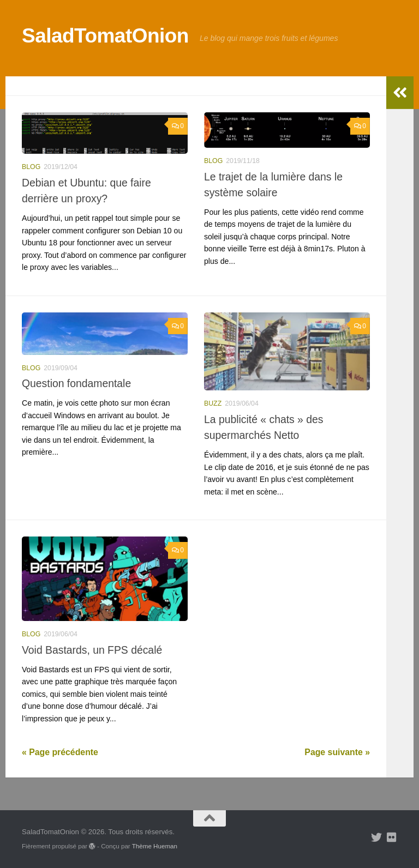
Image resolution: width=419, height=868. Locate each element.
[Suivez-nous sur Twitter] (376, 837)
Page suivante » (337, 752)
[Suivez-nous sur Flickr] (392, 837)
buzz (213, 403)
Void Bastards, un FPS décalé (92, 650)
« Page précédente (60, 752)
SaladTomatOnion (105, 36)
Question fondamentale (76, 383)
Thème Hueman (155, 846)
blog (31, 167)
